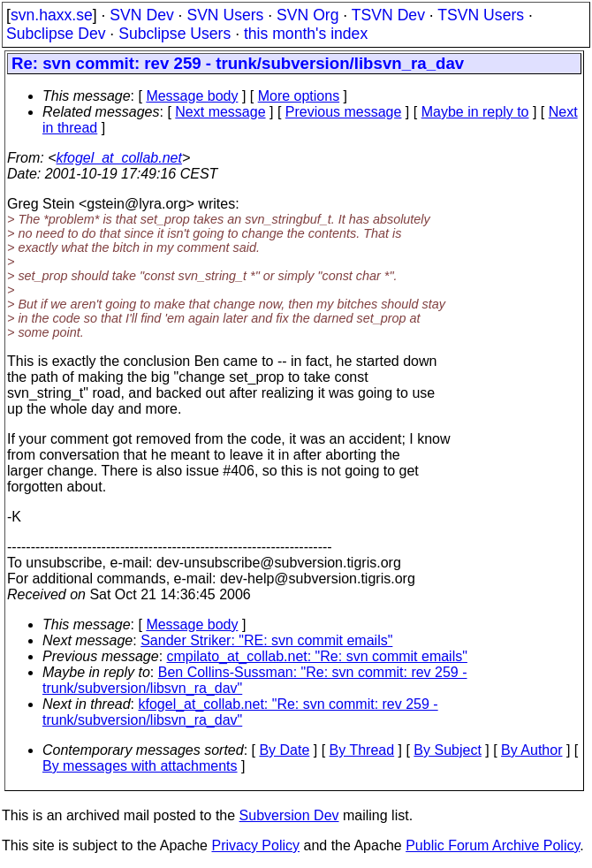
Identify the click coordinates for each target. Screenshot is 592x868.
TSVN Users (481, 15)
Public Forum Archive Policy (493, 845)
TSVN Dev (388, 15)
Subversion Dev (289, 815)
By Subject (447, 750)
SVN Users (225, 15)
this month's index (306, 34)
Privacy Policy (255, 845)
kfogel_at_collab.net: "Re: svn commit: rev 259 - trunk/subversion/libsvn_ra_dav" (240, 712)
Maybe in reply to (475, 112)
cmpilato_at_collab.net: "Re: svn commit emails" (317, 656)
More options (299, 96)
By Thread (362, 750)
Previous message (344, 112)
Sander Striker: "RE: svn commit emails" (266, 640)
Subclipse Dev (56, 34)
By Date (284, 750)
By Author (531, 750)
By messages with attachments (140, 766)
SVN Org (307, 15)
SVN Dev (141, 15)
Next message (220, 112)
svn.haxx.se (52, 15)
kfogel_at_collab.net (119, 158)
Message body (192, 96)
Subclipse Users (175, 34)
